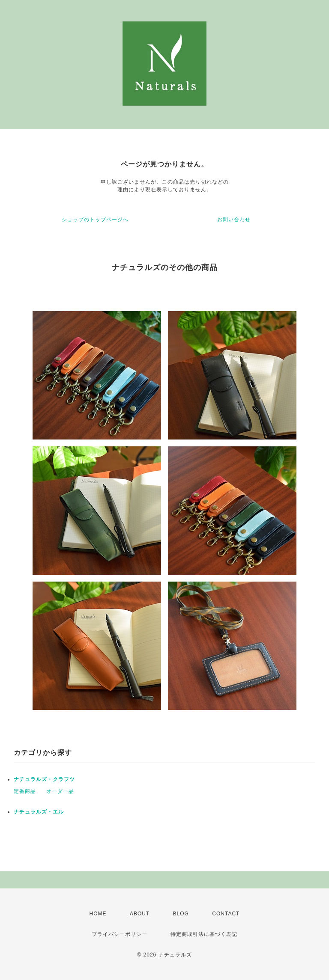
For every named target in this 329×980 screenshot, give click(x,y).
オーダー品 (60, 791)
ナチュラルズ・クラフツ (44, 779)
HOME (98, 914)
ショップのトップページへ (95, 220)
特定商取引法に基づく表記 (204, 934)
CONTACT (226, 914)
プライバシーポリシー (120, 934)
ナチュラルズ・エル (39, 812)
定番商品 (25, 791)
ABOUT (140, 914)
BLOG (181, 914)
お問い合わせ (234, 220)
